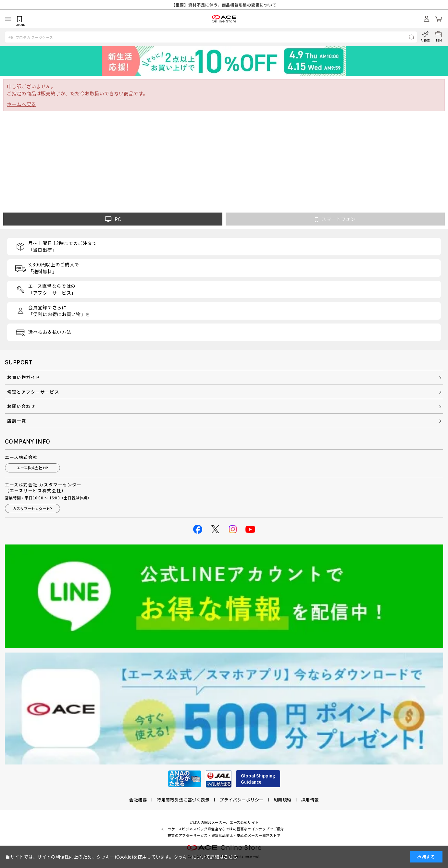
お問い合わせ (21, 406)
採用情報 (310, 800)
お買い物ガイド (24, 377)
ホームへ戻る (21, 104)
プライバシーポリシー (241, 800)
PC (113, 219)
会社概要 (138, 800)
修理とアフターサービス (33, 392)
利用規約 (282, 800)
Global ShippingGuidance (258, 779)
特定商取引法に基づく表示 (183, 800)
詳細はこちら (224, 857)
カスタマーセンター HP (32, 508)
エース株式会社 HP (32, 468)
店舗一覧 (17, 421)
